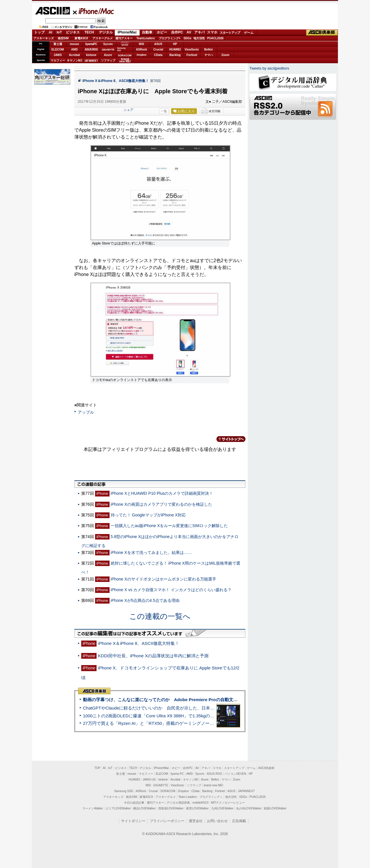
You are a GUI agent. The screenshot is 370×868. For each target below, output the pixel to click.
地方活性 (199, 38)
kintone (91, 55)
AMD (74, 50)
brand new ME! (213, 785)
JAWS (58, 55)
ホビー (162, 32)
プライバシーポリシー (167, 821)
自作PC (177, 32)
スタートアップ (230, 33)
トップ (39, 32)
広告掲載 (239, 821)
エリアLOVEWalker (118, 808)
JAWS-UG (149, 780)
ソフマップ (108, 60)
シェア (128, 110)
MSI (142, 44)
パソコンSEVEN (125, 44)
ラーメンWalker (93, 808)
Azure (108, 55)
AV (189, 32)
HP (175, 44)
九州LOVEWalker (222, 808)
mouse (74, 44)
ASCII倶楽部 (322, 33)
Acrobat (75, 55)
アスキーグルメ (103, 38)
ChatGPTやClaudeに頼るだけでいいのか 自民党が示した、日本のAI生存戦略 (160, 708)
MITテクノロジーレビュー (228, 803)
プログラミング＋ (211, 797)
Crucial (158, 50)
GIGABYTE (108, 50)
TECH (89, 32)
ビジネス (73, 32)
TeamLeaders (146, 38)
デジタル (106, 32)
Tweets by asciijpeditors (269, 68)
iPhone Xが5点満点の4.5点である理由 (145, 600)
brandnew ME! (125, 60)
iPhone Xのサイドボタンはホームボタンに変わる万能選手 (163, 579)
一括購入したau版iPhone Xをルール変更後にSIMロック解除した (169, 526)
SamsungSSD (121, 49)
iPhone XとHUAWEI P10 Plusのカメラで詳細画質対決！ (162, 493)
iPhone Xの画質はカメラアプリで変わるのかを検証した (161, 504)
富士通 (58, 44)
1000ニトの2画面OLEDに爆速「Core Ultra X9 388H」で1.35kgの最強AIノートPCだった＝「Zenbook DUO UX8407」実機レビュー (211, 716)
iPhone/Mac (94, 11)
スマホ (212, 32)
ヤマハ (209, 55)
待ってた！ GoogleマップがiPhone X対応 (148, 515)
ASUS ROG (91, 50)
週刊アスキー (124, 38)
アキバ (199, 32)
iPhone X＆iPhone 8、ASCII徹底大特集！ (116, 81)
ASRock (141, 50)
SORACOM (168, 791)
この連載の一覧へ (160, 616)
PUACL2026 (215, 38)
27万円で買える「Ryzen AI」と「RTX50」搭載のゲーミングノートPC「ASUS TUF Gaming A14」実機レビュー (192, 723)
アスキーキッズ (44, 38)
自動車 (147, 32)
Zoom (225, 55)
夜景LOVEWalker (197, 808)
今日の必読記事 (134, 803)
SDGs (187, 38)
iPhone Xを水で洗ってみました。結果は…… (151, 552)
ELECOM (58, 50)
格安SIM (63, 38)
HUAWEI (175, 50)
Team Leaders (187, 797)
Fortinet (192, 55)
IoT (59, 32)
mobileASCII (201, 803)
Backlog (175, 55)
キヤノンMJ (75, 60)
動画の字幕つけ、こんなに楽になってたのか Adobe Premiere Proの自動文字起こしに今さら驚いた (182, 700)
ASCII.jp (52, 11)
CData (158, 55)
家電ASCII (81, 38)
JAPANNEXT (91, 60)
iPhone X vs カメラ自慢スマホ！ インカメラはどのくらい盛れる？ (171, 590)
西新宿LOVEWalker (171, 808)
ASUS (158, 44)
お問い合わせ (217, 821)
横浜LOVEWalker (144, 808)
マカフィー (58, 60)
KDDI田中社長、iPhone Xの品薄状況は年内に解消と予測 (153, 656)
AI (51, 32)
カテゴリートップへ (227, 439)
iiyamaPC (91, 44)
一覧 (164, 111)
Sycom (108, 44)
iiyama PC (177, 774)
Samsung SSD (124, 791)
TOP (97, 768)
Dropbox (142, 55)
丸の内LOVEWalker (249, 808)
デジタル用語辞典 (178, 803)
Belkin (208, 50)
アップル (86, 412)
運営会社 (196, 821)
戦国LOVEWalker (275, 808)
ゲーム (249, 33)
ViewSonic (192, 50)
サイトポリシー (133, 821)
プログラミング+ (170, 38)
